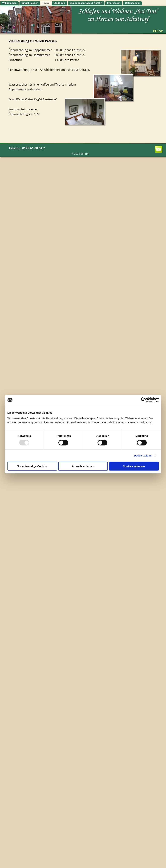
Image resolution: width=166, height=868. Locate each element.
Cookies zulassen (134, 466)
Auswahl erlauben (83, 466)
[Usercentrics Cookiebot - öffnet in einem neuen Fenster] (143, 400)
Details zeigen (143, 456)
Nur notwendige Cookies (32, 466)
